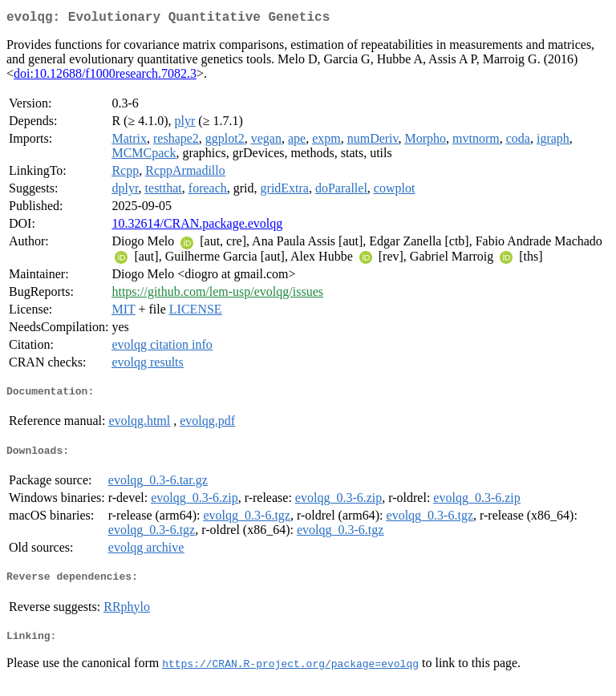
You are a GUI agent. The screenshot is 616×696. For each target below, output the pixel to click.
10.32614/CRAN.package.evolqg (197, 227)
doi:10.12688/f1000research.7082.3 (105, 77)
